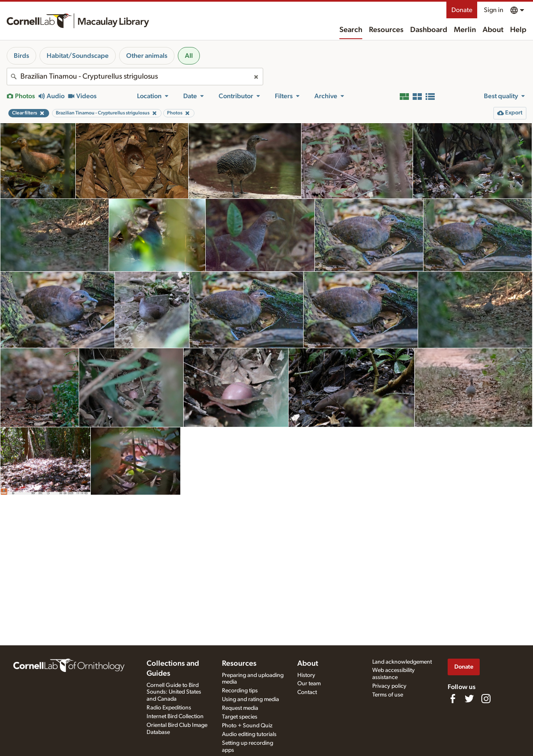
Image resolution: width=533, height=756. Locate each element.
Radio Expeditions (169, 708)
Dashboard (429, 30)
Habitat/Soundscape (78, 56)
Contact (307, 692)
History (306, 675)
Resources (386, 30)
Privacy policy (389, 686)
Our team (309, 684)
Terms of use (388, 695)
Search (351, 30)
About (493, 30)
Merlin (465, 30)
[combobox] (135, 77)
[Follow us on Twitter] (469, 699)
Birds (21, 56)
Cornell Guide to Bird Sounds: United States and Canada (174, 692)
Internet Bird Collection (175, 716)
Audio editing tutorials (249, 734)
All (189, 56)
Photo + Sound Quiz (247, 726)
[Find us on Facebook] (453, 699)
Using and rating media (250, 699)
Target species (240, 717)
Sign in (494, 10)
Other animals (147, 56)
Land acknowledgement (402, 662)
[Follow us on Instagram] (486, 699)
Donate (462, 10)
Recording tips (240, 691)
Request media (240, 708)
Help (518, 30)
